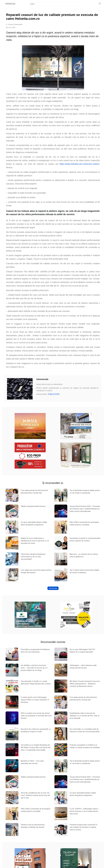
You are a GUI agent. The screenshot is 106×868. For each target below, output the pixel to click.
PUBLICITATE (54, 394)
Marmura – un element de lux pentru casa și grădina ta (84, 555)
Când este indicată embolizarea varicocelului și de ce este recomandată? (33, 557)
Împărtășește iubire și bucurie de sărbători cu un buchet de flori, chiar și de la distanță (84, 716)
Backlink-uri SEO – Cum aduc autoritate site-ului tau (32, 762)
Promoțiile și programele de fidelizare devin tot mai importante (35, 651)
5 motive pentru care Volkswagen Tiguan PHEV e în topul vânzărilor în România (35, 700)
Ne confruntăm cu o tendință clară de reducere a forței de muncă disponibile (84, 730)
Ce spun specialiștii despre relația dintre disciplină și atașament (34, 523)
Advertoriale (19, 24)
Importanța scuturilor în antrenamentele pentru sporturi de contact (85, 539)
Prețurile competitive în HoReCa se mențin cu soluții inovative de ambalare (85, 746)
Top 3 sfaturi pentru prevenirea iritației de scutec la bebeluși (84, 571)
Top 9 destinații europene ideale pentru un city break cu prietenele (85, 492)
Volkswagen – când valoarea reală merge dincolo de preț (83, 667)
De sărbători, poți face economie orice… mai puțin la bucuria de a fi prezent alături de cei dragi (34, 668)
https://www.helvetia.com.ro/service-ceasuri (79, 164)
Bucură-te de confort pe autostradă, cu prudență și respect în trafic (36, 730)
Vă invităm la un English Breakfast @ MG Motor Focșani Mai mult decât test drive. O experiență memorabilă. (36, 747)
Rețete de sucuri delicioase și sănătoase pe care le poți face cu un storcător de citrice (35, 541)
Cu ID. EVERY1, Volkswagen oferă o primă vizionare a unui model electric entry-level (84, 811)
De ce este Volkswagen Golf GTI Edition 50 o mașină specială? (82, 651)
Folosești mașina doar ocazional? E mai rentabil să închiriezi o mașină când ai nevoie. (83, 827)
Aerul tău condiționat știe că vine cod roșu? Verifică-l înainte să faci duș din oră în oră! (35, 795)
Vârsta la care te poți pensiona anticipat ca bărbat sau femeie (33, 826)
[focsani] (54, 4)
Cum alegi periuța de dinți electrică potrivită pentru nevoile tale (34, 492)
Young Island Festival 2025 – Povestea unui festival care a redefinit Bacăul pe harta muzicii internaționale (85, 509)
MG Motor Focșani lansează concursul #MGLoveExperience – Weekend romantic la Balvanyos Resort (85, 684)
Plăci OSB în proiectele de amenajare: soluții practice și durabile (84, 523)
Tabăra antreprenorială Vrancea (33, 506)
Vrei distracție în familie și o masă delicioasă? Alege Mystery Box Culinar (36, 682)
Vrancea (11, 24)
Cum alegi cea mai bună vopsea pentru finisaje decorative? (36, 571)
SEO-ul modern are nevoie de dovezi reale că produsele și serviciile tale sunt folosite (36, 716)
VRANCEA (10, 4)
